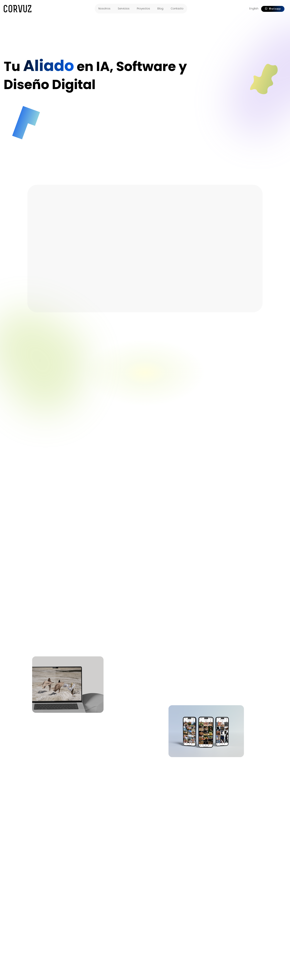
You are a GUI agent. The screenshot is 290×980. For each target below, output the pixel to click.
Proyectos (143, 9)
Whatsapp (273, 9)
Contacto (177, 9)
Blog (160, 9)
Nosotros (104, 9)
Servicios (124, 9)
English (254, 9)
